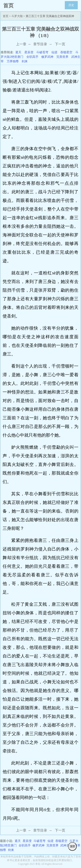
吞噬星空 (66, 52)
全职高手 (32, 57)
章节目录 (40, 44)
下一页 (60, 44)
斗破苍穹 (42, 52)
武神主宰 (66, 845)
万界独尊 (13, 61)
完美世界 (62, 57)
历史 (71, 5)
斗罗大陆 (17, 16)
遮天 (18, 52)
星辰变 (29, 52)
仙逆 (54, 52)
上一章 (21, 44)
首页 (6, 16)
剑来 (25, 61)
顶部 (72, 846)
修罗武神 (47, 57)
